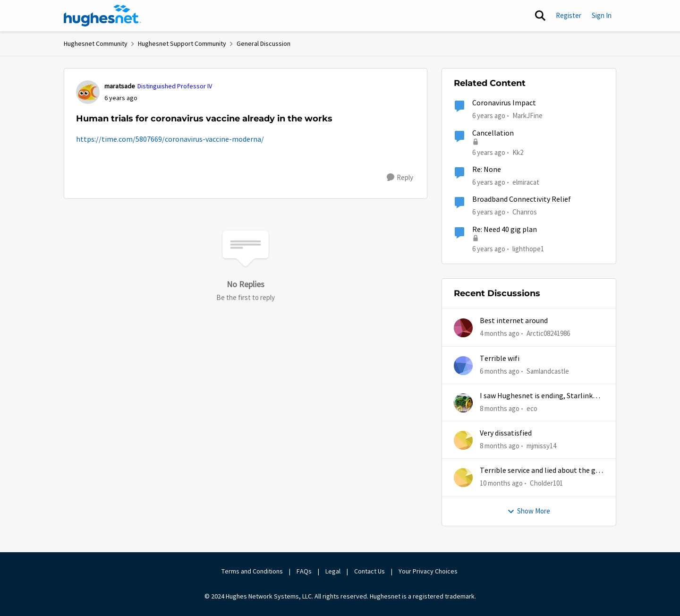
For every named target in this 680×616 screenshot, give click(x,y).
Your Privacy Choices (429, 571)
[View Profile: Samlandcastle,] (463, 366)
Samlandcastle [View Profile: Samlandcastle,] (548, 371)
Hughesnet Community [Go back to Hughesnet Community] (96, 43)
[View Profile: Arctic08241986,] (463, 328)
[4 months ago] (500, 334)
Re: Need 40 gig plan (505, 230)
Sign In (602, 15)
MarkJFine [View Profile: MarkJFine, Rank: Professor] (527, 115)
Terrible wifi (500, 359)
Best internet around (514, 321)
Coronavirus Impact (504, 103)
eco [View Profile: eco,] (532, 408)
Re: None (487, 170)
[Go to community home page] (102, 16)
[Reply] (400, 178)
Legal (333, 571)
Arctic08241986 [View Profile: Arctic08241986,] (548, 333)
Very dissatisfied (506, 433)
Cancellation (493, 133)
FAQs (304, 571)
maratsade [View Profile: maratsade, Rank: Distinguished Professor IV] (120, 86)
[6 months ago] (500, 371)
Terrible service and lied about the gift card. (542, 471)
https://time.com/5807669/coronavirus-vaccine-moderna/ (170, 139)
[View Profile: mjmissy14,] (463, 440)
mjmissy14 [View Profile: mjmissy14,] (541, 446)
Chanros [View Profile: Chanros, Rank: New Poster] (525, 212)
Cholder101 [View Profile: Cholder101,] (546, 483)
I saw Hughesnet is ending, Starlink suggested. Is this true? (536, 396)
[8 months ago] (500, 409)
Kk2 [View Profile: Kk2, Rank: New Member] (518, 152)
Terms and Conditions (252, 571)
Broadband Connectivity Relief (522, 199)
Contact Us (370, 571)
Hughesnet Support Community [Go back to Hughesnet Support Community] (182, 43)
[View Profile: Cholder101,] (463, 478)
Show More (529, 511)
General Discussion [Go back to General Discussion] (263, 43)
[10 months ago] (501, 483)
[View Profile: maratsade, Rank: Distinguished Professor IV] (88, 92)
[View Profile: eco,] (463, 403)
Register (569, 15)
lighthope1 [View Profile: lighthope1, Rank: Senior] (528, 248)
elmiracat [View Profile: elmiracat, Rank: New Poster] (526, 182)
